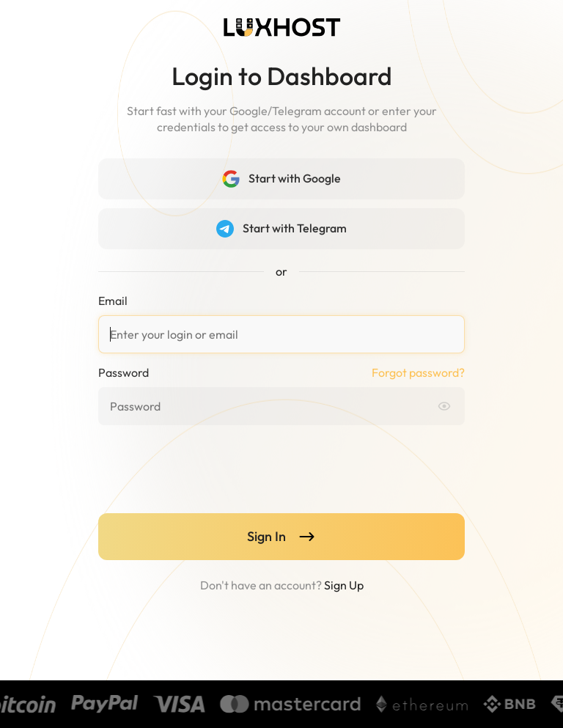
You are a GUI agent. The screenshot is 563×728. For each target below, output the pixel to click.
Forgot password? (418, 372)
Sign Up (344, 585)
